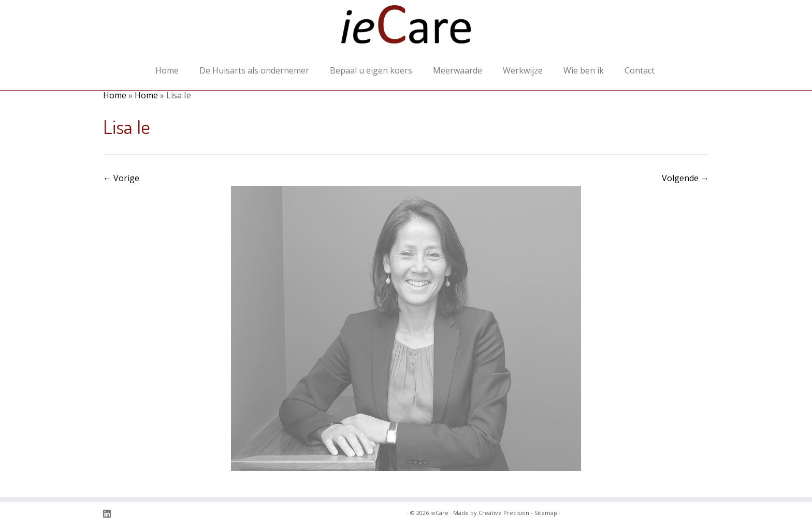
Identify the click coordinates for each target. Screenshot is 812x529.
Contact (640, 70)
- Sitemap (544, 513)
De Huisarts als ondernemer (254, 70)
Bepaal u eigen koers (371, 70)
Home (167, 70)
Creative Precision (504, 513)
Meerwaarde (458, 70)
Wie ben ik (584, 70)
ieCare (439, 513)
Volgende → (685, 178)
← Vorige (121, 178)
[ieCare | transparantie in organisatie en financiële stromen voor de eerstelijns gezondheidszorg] (406, 30)
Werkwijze (523, 70)
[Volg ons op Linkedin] (110, 514)
